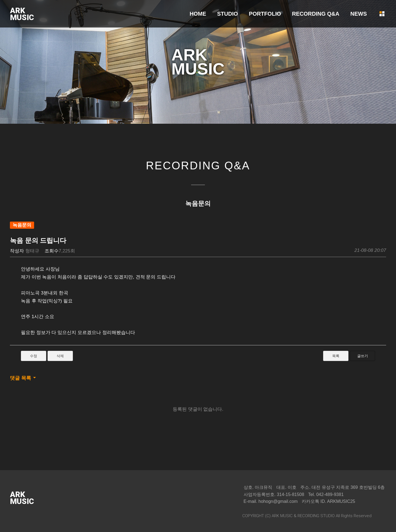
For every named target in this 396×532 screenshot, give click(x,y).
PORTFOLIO (265, 14)
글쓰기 (363, 356)
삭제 (60, 356)
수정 (34, 356)
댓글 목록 (20, 378)
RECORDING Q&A (316, 14)
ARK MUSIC (282, 516)
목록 (336, 356)
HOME (198, 14)
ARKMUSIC (22, 14)
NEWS (359, 14)
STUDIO (228, 14)
